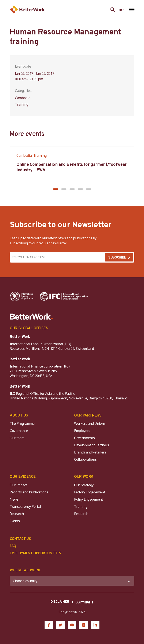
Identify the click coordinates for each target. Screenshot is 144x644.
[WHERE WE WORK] (72, 581)
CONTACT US (20, 539)
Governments (84, 438)
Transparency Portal (25, 506)
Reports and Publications (29, 492)
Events (15, 521)
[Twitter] (60, 625)
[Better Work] (31, 317)
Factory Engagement (90, 492)
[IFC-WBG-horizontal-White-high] (64, 296)
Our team (17, 438)
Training (81, 506)
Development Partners (92, 445)
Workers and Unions (90, 423)
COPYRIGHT (84, 603)
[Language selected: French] (122, 10)
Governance (19, 431)
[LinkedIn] (95, 625)
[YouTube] (72, 625)
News (14, 499)
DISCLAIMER (60, 602)
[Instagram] (84, 625)
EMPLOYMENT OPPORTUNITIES (35, 553)
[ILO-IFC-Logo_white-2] (22, 296)
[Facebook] (49, 625)
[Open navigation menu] (132, 10)
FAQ (13, 546)
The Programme (22, 423)
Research (17, 514)
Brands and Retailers (90, 452)
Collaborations (85, 459)
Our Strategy (84, 485)
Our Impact (18, 485)
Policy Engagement (89, 499)
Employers (82, 431)
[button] (56, 189)
